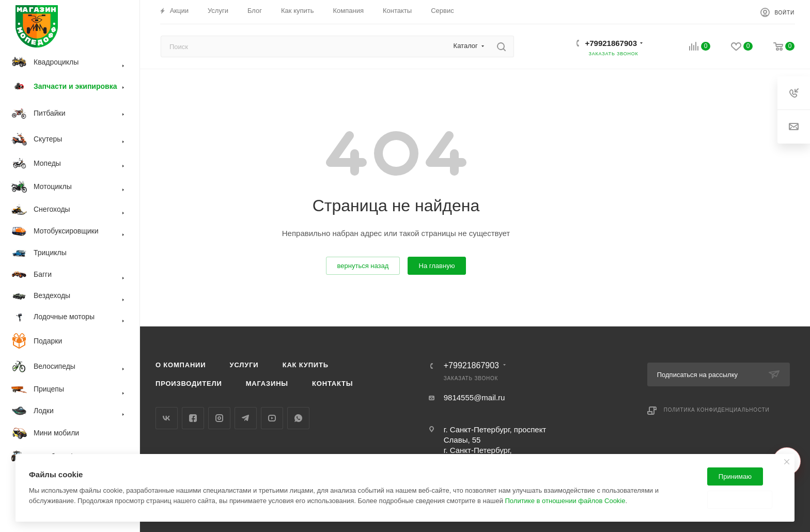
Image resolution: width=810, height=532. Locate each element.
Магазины (267, 384)
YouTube (272, 418)
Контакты (332, 384)
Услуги (244, 365)
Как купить (306, 365)
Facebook (193, 418)
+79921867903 (611, 43)
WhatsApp (298, 418)
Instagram (219, 418)
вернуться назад (363, 266)
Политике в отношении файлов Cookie (565, 501)
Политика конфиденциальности (717, 410)
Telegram (246, 418)
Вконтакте (167, 418)
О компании (181, 365)
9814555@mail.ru (474, 397)
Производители (189, 384)
